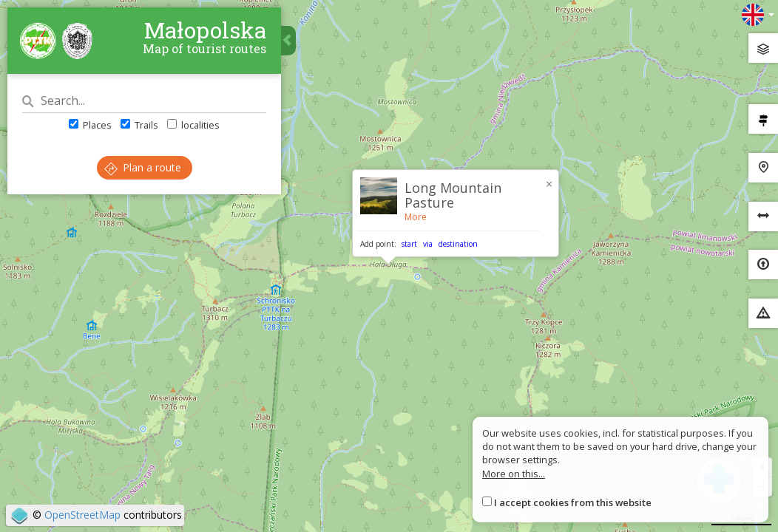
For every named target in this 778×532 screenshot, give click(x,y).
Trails (139, 125)
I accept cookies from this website (573, 502)
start (409, 244)
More (416, 217)
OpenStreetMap (82, 515)
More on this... (514, 474)
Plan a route (143, 167)
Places (90, 125)
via (428, 244)
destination (458, 244)
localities (193, 125)
